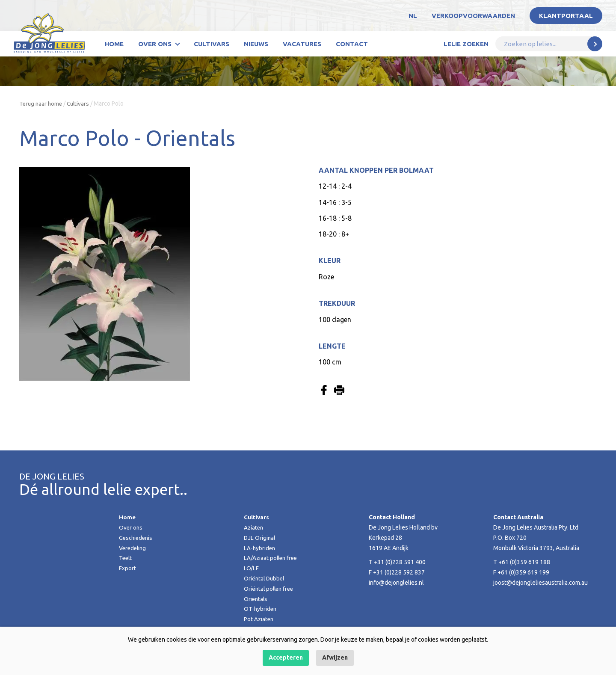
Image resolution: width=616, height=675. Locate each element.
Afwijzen (335, 657)
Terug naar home (42, 104)
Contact (352, 44)
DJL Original (260, 538)
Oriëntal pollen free (270, 589)
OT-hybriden (261, 609)
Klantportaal (566, 16)
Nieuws (256, 44)
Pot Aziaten (259, 619)
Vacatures (302, 44)
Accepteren (286, 657)
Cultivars (212, 44)
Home (114, 44)
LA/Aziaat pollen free (272, 558)
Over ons (155, 44)
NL (413, 16)
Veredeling (133, 548)
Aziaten (254, 527)
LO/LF (251, 568)
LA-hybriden (260, 548)
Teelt (126, 558)
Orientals (256, 599)
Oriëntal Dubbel (265, 578)
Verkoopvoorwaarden (473, 16)
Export (128, 568)
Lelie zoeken (466, 44)
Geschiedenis (137, 538)
